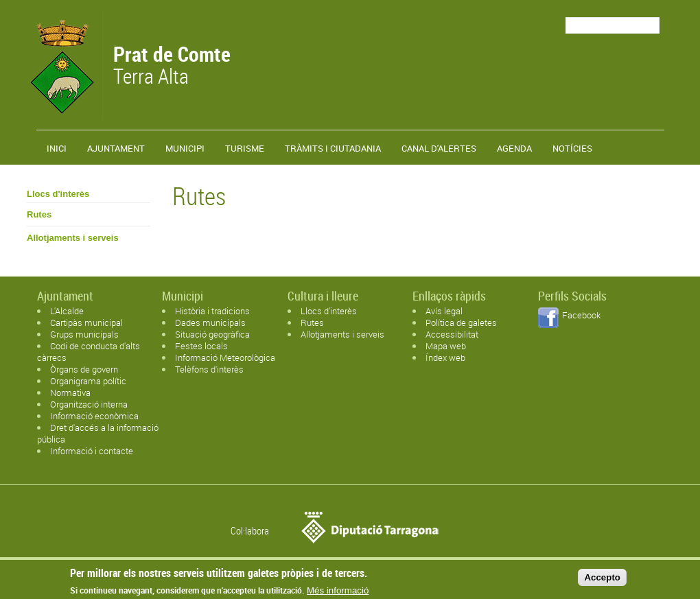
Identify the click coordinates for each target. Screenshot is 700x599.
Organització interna (89, 404)
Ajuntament (116, 148)
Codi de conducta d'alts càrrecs (89, 352)
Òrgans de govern (84, 369)
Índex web (445, 357)
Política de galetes (461, 322)
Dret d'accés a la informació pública (98, 433)
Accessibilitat (452, 334)
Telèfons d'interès (209, 369)
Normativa (70, 392)
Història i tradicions (212, 311)
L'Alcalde (67, 311)
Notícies (572, 148)
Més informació (338, 594)
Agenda (514, 148)
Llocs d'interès (58, 194)
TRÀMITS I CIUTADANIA (333, 148)
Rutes (39, 214)
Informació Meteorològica (225, 357)
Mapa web (446, 346)
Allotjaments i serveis (73, 238)
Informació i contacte (92, 451)
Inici (57, 148)
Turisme (245, 148)
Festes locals (201, 346)
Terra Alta (172, 67)
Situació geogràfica (212, 334)
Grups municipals (84, 334)
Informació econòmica (94, 416)
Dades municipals (210, 322)
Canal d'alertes (439, 148)
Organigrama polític (88, 381)
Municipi (185, 148)
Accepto (602, 580)
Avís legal (444, 311)
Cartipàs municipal (86, 322)
